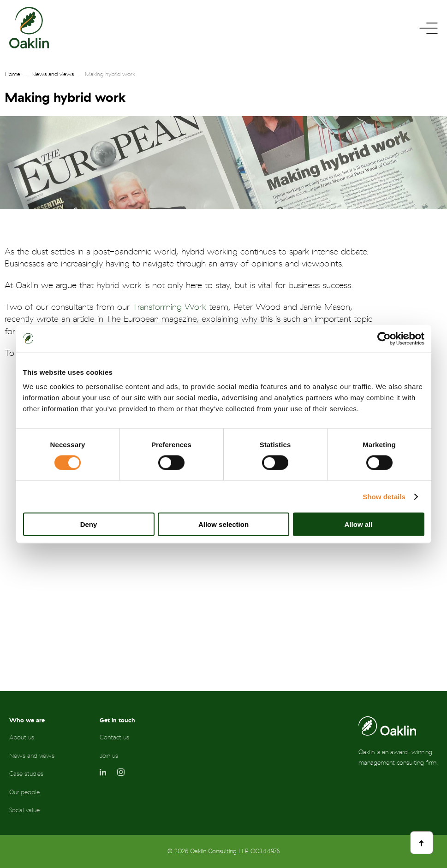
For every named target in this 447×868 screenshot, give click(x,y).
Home (12, 74)
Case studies (26, 774)
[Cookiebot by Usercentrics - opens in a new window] (384, 338)
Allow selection (223, 524)
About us (22, 737)
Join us (109, 756)
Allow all (359, 524)
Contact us (114, 737)
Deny (89, 524)
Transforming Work (169, 307)
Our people (24, 792)
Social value (24, 810)
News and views (53, 74)
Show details (384, 496)
